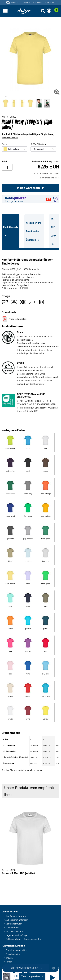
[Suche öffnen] (43, 11)
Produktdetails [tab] (11, 227)
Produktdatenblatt (14, 319)
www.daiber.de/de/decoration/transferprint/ (39, 377)
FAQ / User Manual (14, 931)
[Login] (49, 11)
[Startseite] (25, 11)
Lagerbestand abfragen (17, 935)
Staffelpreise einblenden (50, 178)
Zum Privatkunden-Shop (27, 968)
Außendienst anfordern (17, 920)
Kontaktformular (14, 924)
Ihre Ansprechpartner (16, 916)
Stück (4, 162)
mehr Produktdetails (10, 138)
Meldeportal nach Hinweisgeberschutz (24, 939)
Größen (9, 958)
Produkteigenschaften (16, 950)
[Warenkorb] (56, 11)
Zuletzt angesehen (31, 976)
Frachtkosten (12, 927)
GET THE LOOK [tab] (54, 227)
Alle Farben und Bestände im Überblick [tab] (34, 231)
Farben (9, 962)
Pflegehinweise (13, 954)
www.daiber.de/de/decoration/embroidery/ (38, 346)
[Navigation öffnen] (5, 11)
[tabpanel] (30, 510)
